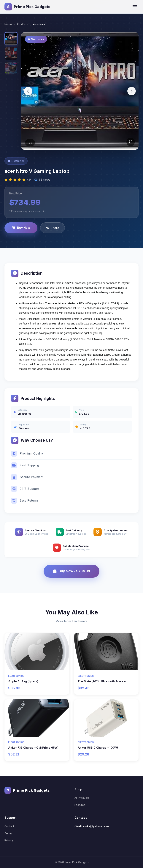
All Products (82, 798)
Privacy (9, 840)
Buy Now (21, 228)
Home (8, 24)
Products (22, 24)
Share (53, 228)
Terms (8, 833)
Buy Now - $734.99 (71, 571)
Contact (9, 826)
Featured (80, 805)
